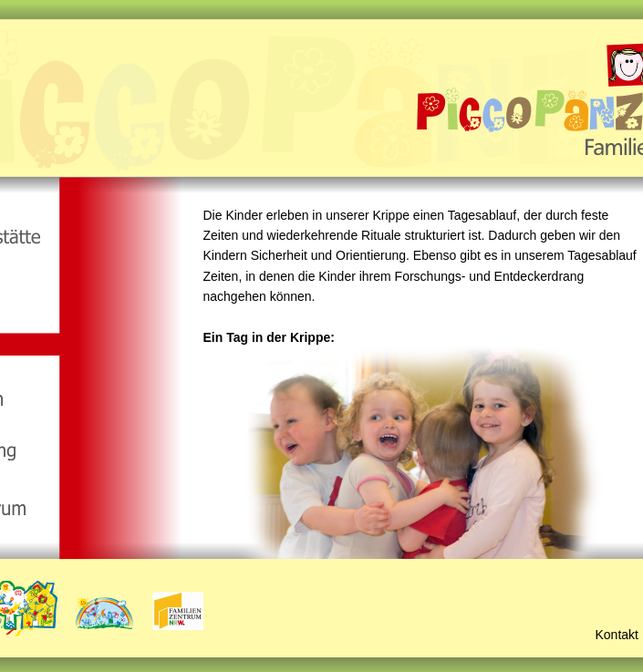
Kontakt (617, 635)
